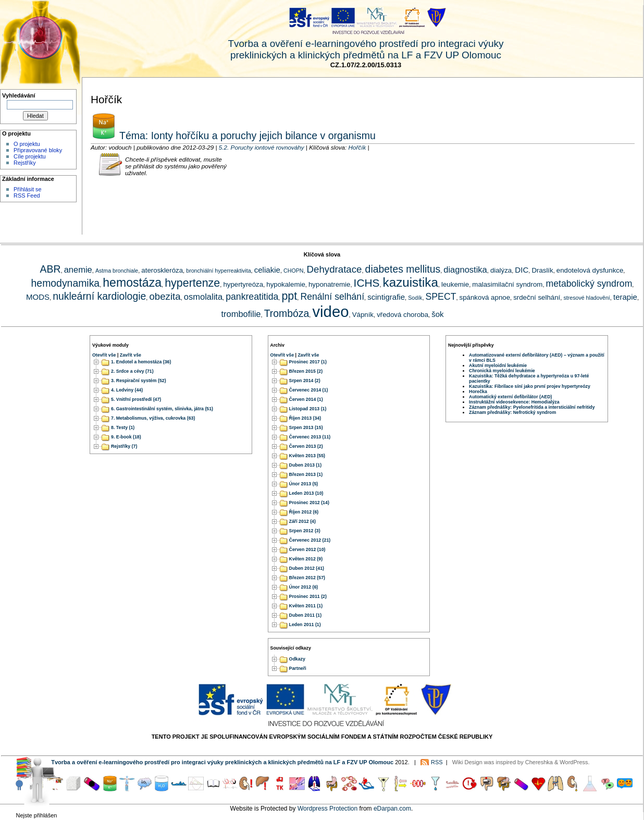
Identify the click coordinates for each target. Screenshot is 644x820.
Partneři (298, 669)
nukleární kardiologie (99, 296)
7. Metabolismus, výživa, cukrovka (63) (153, 418)
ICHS (367, 283)
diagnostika (465, 270)
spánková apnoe (485, 297)
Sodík (415, 298)
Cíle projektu (30, 156)
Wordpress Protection (327, 809)
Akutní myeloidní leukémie (498, 365)
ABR (51, 269)
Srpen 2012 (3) (305, 531)
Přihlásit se (28, 189)
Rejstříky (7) (124, 446)
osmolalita (203, 297)
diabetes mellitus (403, 269)
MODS (38, 297)
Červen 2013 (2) (306, 446)
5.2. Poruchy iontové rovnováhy (262, 147)
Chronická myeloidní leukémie (502, 371)
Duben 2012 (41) (307, 568)
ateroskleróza (162, 270)
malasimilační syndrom (507, 284)
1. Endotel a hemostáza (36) (141, 362)
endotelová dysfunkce (590, 270)
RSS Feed (27, 195)
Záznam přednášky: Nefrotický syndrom (512, 412)
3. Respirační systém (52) (139, 381)
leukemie (455, 284)
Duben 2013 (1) (306, 465)
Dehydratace (335, 269)
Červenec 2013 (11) (310, 437)
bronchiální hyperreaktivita (218, 271)
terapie (625, 297)
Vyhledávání (19, 95)
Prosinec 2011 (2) (308, 596)
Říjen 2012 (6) (304, 512)
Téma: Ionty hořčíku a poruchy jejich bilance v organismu (246, 136)
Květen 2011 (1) (306, 606)
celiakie (267, 270)
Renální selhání (332, 297)
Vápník (363, 315)
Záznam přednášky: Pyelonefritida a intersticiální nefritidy (532, 407)
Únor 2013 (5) (304, 484)
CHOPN (293, 271)
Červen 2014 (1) (306, 399)
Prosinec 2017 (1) (308, 362)
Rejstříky (25, 163)
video (330, 311)
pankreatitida (252, 297)
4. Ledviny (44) (127, 390)
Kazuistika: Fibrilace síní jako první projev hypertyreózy (530, 386)
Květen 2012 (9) (306, 559)
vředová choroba (402, 315)
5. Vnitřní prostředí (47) (136, 399)
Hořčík (357, 147)
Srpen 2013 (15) (306, 427)
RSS (437, 762)
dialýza (501, 270)
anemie (78, 270)
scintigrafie (386, 297)
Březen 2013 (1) (306, 474)
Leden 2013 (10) (306, 493)
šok (437, 314)
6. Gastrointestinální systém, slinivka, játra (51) (162, 409)
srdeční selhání (537, 297)
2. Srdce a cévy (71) (132, 371)
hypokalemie (286, 284)
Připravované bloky (38, 150)
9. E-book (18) (126, 437)
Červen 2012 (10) (307, 549)
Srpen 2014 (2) (305, 381)
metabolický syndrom (589, 284)
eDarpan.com (392, 809)
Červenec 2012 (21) (310, 540)
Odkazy (297, 659)
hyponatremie (329, 284)
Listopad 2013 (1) (308, 409)
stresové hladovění (586, 298)
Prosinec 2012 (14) (309, 503)
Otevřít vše (104, 355)
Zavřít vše (131, 355)
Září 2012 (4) (302, 521)
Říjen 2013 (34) (305, 418)
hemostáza (132, 283)
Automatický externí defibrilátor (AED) (510, 397)
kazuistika (411, 282)
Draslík (542, 270)
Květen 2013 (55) (307, 456)
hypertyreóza (243, 284)
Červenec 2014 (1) (309, 390)
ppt (289, 296)
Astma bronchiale (117, 271)
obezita (165, 296)
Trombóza (287, 313)
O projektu (27, 144)
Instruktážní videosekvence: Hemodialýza (514, 402)
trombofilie (241, 314)
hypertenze (192, 283)
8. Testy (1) (123, 427)
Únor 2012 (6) (304, 587)
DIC (522, 270)
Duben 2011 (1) (306, 615)
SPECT (441, 297)
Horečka (478, 391)
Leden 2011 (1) (305, 625)
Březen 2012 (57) (307, 578)
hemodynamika (66, 283)
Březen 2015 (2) (306, 371)
